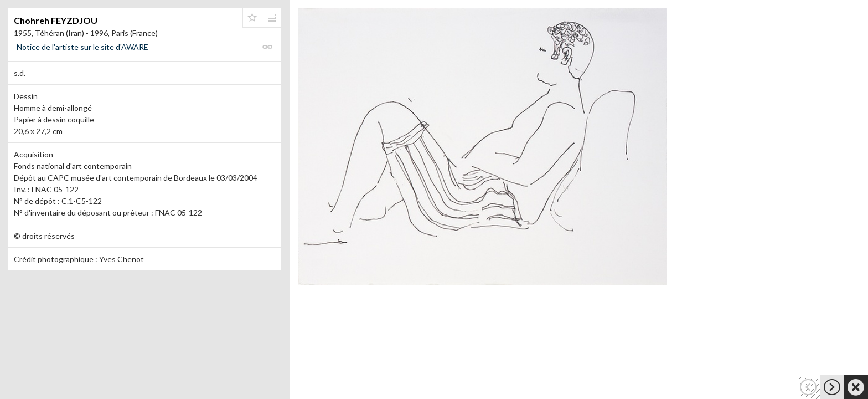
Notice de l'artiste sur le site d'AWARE (82, 47)
